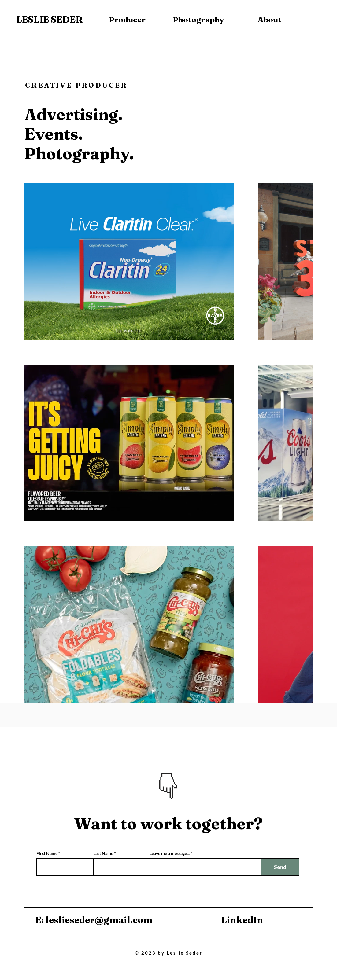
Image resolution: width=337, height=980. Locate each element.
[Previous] (147, 777)
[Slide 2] (173, 790)
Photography (77, 153)
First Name (47, 853)
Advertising (71, 114)
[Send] (280, 867)
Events (51, 134)
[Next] (190, 777)
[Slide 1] (165, 790)
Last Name (103, 853)
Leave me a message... (170, 853)
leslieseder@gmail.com (99, 920)
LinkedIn (242, 920)
